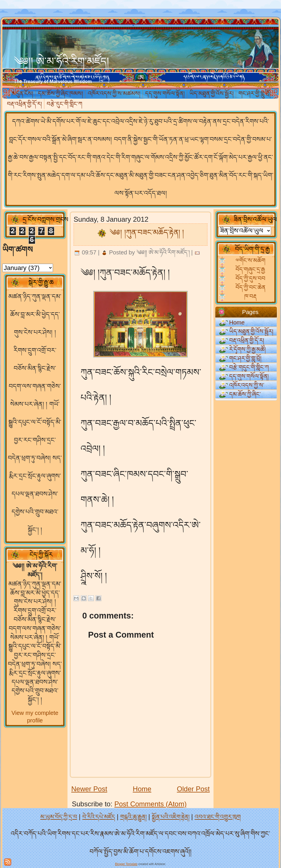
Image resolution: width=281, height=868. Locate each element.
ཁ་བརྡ (250, 296)
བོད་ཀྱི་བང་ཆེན (250, 287)
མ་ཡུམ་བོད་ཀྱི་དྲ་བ (59, 817)
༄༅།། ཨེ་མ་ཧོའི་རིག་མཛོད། (61, 61)
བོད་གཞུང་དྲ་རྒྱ (250, 269)
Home (142, 789)
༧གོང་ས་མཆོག (250, 260)
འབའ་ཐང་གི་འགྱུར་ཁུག (218, 817)
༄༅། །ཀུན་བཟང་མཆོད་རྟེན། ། (147, 232)
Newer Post (89, 789)
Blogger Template (126, 864)
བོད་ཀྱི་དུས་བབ (250, 278)
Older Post (193, 789)
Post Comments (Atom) (150, 804)
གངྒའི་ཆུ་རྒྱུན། (133, 817)
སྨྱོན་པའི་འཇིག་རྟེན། (171, 817)
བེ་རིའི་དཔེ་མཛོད (99, 817)
